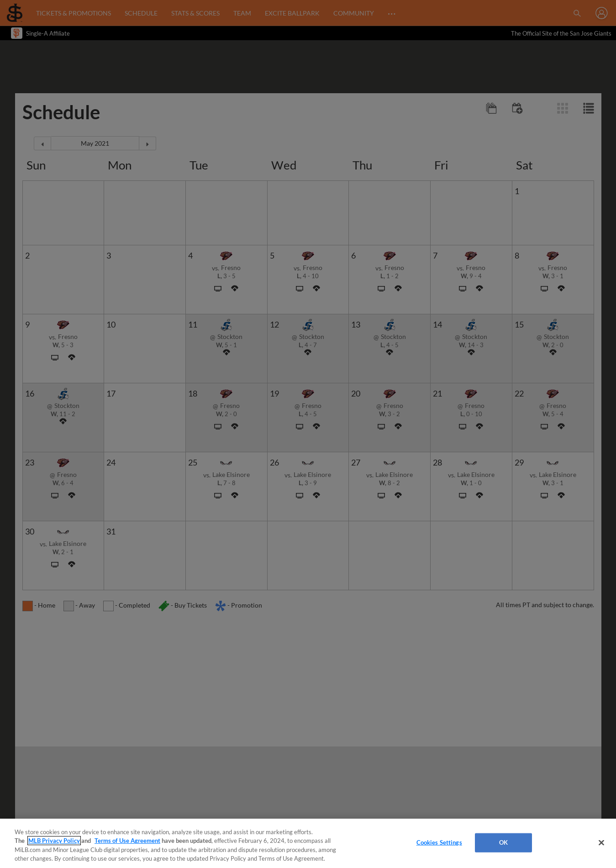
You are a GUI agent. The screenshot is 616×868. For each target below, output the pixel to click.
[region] (308, 843)
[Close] (601, 842)
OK (503, 842)
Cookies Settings (439, 842)
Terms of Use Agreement (127, 841)
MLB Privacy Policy (54, 841)
